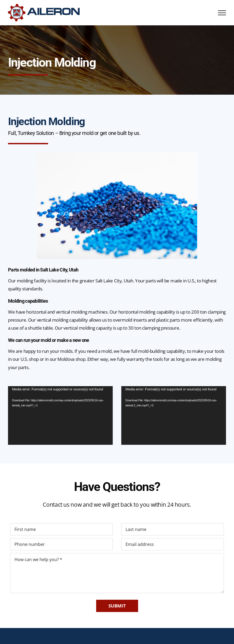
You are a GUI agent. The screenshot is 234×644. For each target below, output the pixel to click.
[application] (60, 415)
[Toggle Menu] (222, 13)
